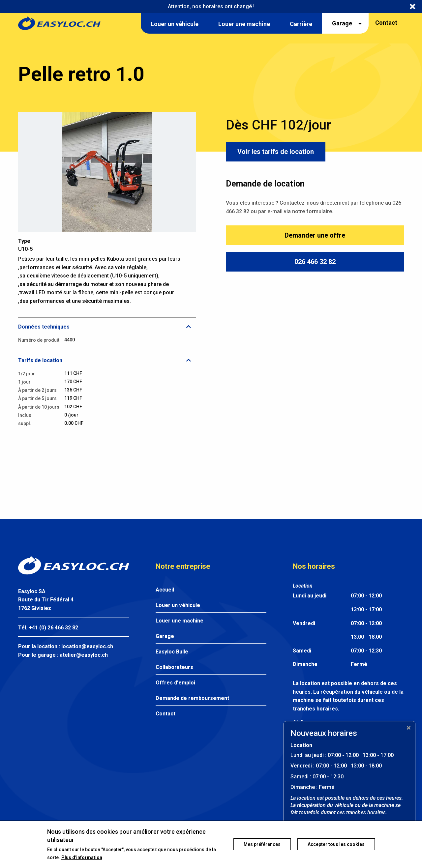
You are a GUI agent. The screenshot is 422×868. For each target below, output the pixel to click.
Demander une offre (315, 235)
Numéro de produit (39, 340)
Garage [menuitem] (342, 23)
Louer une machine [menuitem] (244, 24)
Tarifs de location (40, 360)
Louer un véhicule (178, 605)
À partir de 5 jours (37, 398)
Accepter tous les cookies (336, 847)
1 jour (24, 382)
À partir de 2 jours (37, 390)
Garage (165, 636)
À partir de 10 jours (39, 407)
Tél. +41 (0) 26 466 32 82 (48, 628)
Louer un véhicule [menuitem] (175, 24)
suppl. (25, 423)
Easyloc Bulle (172, 652)
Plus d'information (82, 859)
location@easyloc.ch (87, 646)
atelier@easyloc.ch (84, 655)
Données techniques (44, 327)
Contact (386, 23)
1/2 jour (27, 374)
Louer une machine (180, 621)
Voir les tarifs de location (276, 152)
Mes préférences (262, 847)
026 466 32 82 (315, 262)
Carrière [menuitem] (301, 24)
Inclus (25, 415)
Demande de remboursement (192, 698)
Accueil (165, 590)
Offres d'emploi (175, 683)
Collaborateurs (174, 667)
